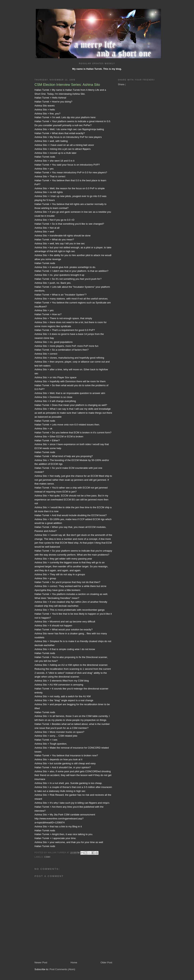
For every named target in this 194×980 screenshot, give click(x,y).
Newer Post (41, 962)
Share (121, 84)
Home (74, 962)
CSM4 (47, 857)
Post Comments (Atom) (62, 969)
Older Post (106, 962)
